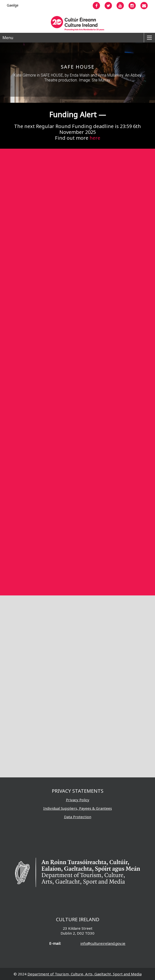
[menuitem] (13, 5)
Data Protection (78, 817)
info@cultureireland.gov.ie (103, 943)
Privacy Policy (78, 800)
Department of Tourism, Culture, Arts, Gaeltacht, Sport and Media (85, 974)
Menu (8, 38)
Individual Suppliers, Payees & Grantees (78, 808)
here (95, 138)
